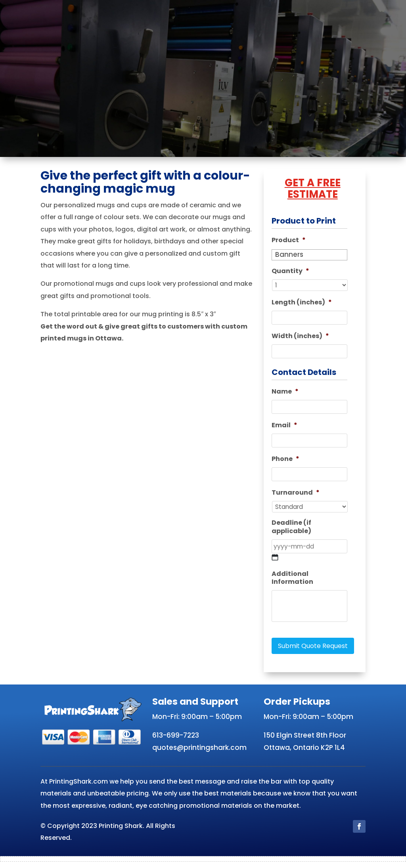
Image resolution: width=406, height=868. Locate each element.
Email (284, 429)
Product (289, 240)
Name (285, 394)
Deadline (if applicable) (291, 533)
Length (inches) (302, 303)
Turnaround (296, 498)
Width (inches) (300, 338)
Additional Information (292, 585)
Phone (285, 463)
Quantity (290, 271)
